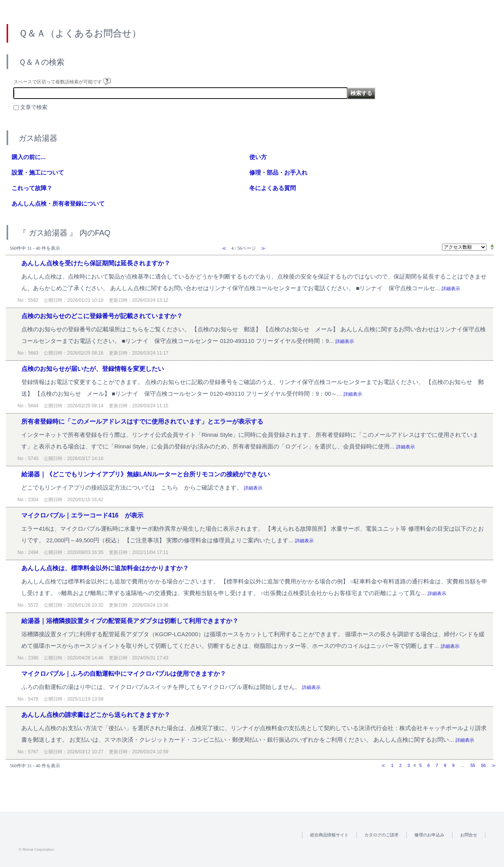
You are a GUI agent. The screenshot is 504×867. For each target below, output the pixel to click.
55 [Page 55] (473, 765)
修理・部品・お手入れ (278, 172)
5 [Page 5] (420, 765)
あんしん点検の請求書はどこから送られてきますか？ (96, 715)
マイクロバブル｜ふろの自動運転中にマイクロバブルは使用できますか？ (124, 674)
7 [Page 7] (437, 765)
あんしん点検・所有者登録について (58, 203)
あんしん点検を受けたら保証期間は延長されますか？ (96, 263)
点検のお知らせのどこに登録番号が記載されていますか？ (102, 316)
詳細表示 (451, 289)
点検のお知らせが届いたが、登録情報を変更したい (93, 369)
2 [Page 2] (400, 765)
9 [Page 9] (453, 765)
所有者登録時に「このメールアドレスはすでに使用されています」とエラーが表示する (142, 421)
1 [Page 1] (392, 765)
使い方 (258, 157)
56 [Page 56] (483, 765)
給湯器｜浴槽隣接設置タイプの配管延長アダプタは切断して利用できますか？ (130, 621)
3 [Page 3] (409, 765)
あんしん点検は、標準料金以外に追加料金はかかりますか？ (105, 568)
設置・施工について (38, 172)
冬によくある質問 (273, 188)
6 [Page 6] (429, 765)
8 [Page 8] (445, 765)
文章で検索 (34, 107)
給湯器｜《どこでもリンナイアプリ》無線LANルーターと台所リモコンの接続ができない (146, 474)
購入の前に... (29, 157)
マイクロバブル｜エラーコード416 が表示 (82, 515)
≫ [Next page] (494, 765)
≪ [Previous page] (383, 765)
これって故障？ (32, 188)
